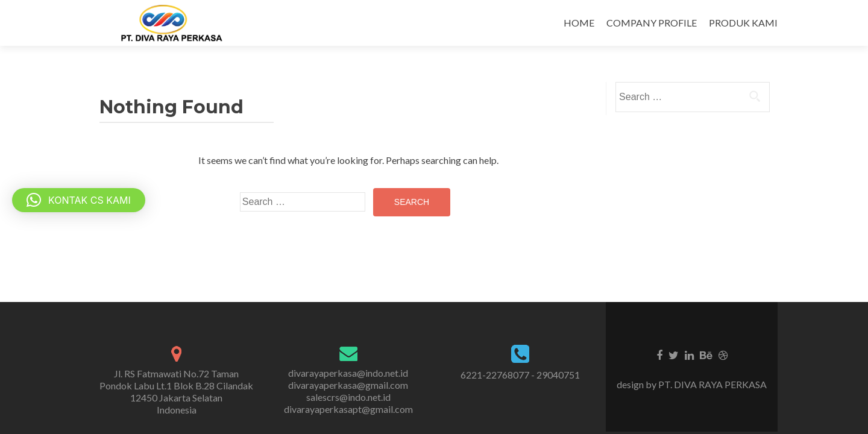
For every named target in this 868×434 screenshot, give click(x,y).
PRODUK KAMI (743, 23)
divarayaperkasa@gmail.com (348, 385)
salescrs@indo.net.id (348, 397)
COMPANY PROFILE (652, 23)
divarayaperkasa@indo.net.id (348, 373)
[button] (79, 200)
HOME (579, 23)
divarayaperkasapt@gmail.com (348, 409)
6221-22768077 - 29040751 (520, 375)
